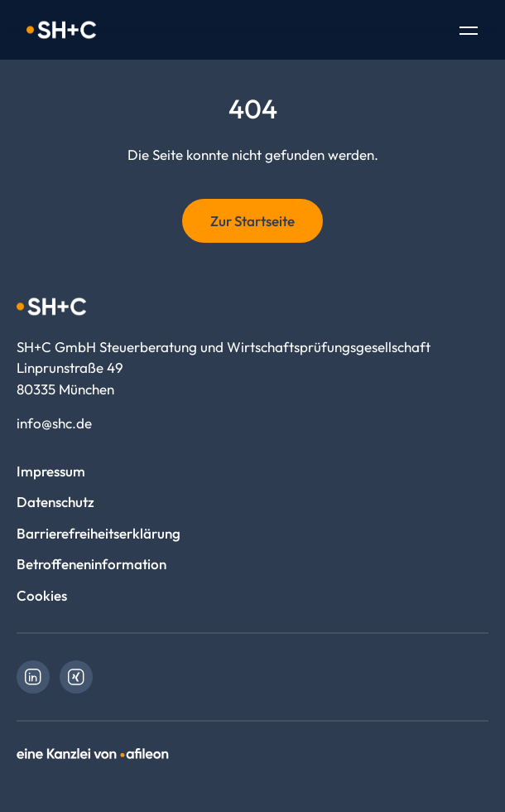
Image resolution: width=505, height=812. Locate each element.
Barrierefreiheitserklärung (99, 533)
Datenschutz (55, 502)
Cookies (42, 595)
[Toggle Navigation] (469, 32)
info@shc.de (54, 423)
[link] (33, 677)
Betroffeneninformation (91, 564)
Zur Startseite (252, 221)
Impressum (51, 471)
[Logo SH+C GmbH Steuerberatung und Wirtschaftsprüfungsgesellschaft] (61, 30)
